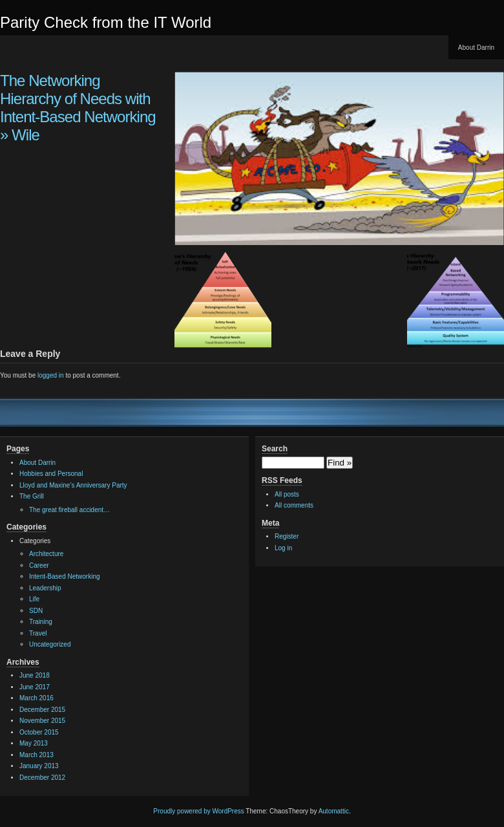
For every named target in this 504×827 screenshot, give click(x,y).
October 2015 (39, 732)
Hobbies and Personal (51, 474)
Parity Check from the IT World (106, 22)
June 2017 (35, 687)
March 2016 (37, 698)
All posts (287, 494)
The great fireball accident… (69, 510)
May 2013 (34, 743)
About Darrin (476, 48)
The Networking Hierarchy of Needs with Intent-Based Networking (78, 99)
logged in (51, 375)
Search (275, 449)
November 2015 (42, 721)
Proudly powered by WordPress (198, 811)
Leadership (45, 588)
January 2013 (39, 766)
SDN (36, 611)
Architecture (46, 554)
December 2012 (42, 778)
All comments (294, 505)
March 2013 (37, 755)
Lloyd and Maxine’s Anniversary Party (73, 485)
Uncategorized (50, 644)
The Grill (32, 496)
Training (41, 622)
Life (34, 599)
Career (39, 565)
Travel (38, 633)
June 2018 (35, 675)
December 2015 (42, 710)
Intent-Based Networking (65, 576)
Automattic (334, 811)
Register (287, 536)
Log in (283, 548)
